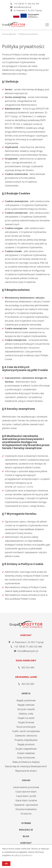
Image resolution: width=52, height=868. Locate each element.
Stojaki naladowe (26, 753)
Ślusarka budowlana (26, 809)
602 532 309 (28, 684)
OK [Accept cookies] (6, 864)
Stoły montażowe (26, 758)
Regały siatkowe (26, 705)
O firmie (26, 823)
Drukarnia (26, 814)
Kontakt (26, 843)
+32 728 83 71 (20, 4)
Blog (26, 836)
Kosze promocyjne (26, 727)
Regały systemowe (26, 700)
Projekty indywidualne (26, 740)
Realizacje (26, 830)
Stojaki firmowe (26, 722)
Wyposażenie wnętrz (26, 771)
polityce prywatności (23, 855)
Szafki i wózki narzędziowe (26, 731)
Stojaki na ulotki (26, 718)
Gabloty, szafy (26, 714)
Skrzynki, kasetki (26, 709)
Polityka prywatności (28, 34)
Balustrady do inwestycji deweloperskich (26, 766)
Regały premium (26, 744)
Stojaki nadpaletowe (26, 749)
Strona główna (9, 34)
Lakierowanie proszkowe (26, 787)
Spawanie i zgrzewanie (26, 805)
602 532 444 (33, 4)
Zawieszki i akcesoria (26, 736)
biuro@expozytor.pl (23, 7)
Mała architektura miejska (26, 762)
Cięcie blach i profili (26, 796)
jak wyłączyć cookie (23, 487)
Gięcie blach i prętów (26, 800)
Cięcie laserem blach (26, 792)
